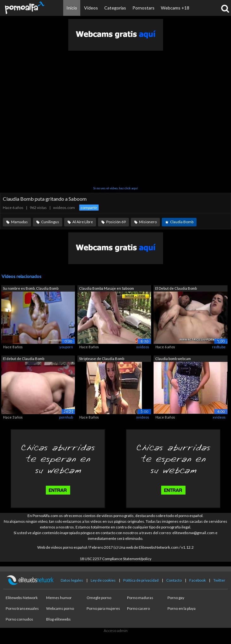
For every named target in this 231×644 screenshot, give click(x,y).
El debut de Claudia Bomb (24, 359)
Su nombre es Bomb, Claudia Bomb (31, 288)
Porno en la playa (182, 608)
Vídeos (91, 8)
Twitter (219, 580)
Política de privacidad (141, 580)
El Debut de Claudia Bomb (176, 288)
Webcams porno (60, 608)
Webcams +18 (175, 8)
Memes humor (59, 598)
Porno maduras (140, 598)
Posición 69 (116, 222)
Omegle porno (99, 598)
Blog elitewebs (58, 619)
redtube (219, 347)
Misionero (148, 222)
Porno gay (176, 598)
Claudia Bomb (182, 222)
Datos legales (72, 580)
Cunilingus (50, 222)
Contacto (174, 580)
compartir (89, 208)
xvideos (143, 347)
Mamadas (19, 222)
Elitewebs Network (22, 598)
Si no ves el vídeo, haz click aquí (115, 188)
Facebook (198, 580)
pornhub (66, 417)
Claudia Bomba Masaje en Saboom (106, 288)
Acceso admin (116, 631)
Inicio (72, 8)
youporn (66, 347)
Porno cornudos (19, 619)
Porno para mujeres (103, 608)
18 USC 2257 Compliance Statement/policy (115, 559)
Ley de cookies (103, 580)
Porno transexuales (22, 608)
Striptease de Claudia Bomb (102, 359)
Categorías (115, 8)
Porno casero (138, 608)
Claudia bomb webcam (173, 359)
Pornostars (143, 8)
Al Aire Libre (83, 222)
